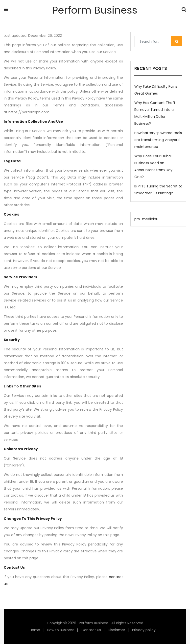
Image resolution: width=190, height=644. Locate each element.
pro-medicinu (146, 219)
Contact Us (91, 630)
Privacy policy (144, 630)
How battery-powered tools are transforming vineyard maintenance (158, 140)
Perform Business (95, 10)
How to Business (61, 630)
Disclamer (117, 630)
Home (35, 630)
